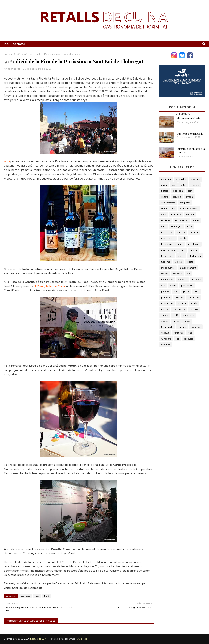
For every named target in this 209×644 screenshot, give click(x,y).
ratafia (194, 303)
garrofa (194, 232)
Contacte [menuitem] (19, 44)
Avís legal (83, 639)
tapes (187, 321)
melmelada (167, 280)
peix (176, 291)
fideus (196, 220)
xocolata (188, 339)
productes (193, 297)
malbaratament (188, 268)
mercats (182, 280)
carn (190, 191)
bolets (165, 191)
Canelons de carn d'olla (190, 134)
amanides (181, 179)
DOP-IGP (176, 215)
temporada (167, 327)
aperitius (196, 179)
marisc (165, 274)
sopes (165, 321)
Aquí (7, 161)
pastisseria (187, 286)
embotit (190, 215)
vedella (165, 333)
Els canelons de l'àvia (188, 118)
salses (165, 315)
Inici (6, 54)
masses (177, 274)
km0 (12, 54)
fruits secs (167, 232)
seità (176, 315)
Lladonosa (195, 256)
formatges (176, 226)
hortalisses (194, 244)
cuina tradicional (189, 209)
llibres (178, 262)
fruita (189, 226)
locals (190, 262)
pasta (173, 286)
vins (190, 333)
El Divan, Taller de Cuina (49, 286)
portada (166, 297)
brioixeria (178, 191)
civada (189, 197)
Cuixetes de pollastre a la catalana (191, 151)
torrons (182, 327)
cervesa (177, 197)
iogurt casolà (168, 250)
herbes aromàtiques (172, 244)
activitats (25, 596)
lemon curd (167, 256)
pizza (186, 291)
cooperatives (168, 203)
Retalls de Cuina (39, 639)
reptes (164, 309)
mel (189, 274)
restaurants (179, 309)
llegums (166, 262)
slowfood (189, 315)
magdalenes (168, 268)
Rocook (194, 309)
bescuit (195, 185)
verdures (178, 333)
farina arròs (181, 220)
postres (179, 297)
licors (181, 256)
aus (174, 185)
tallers (176, 321)
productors (167, 303)
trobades (196, 327)
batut (183, 185)
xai (177, 339)
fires (37, 596)
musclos (196, 280)
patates (165, 291)
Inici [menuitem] (6, 44)
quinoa (182, 303)
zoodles (166, 345)
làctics (193, 250)
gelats (183, 238)
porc (196, 291)
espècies (166, 220)
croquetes (185, 203)
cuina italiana (168, 209)
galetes (181, 232)
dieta (164, 215)
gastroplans (168, 238)
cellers (165, 197)
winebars (166, 339)
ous (163, 286)
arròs (164, 185)
